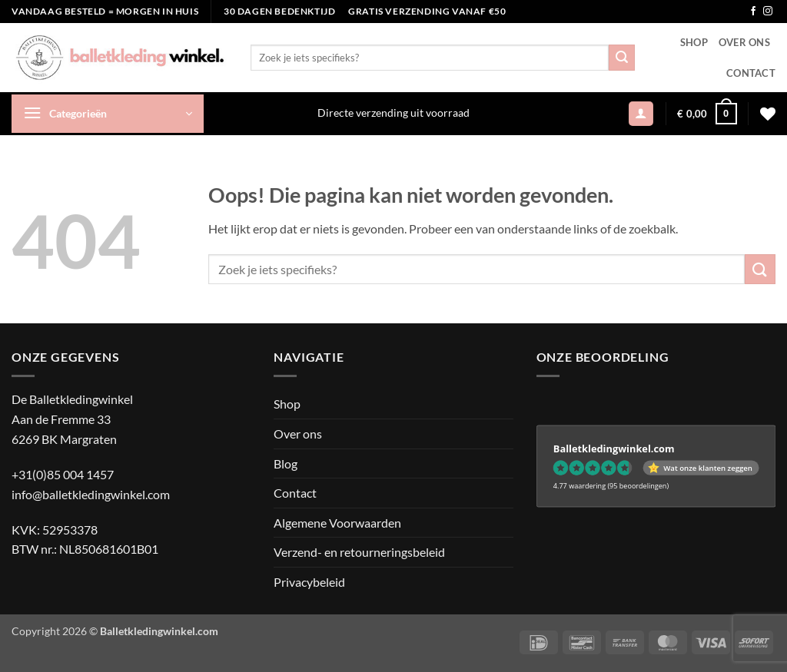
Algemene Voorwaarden (337, 523)
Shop (694, 42)
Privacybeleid (309, 582)
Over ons (744, 42)
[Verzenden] (622, 58)
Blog (286, 463)
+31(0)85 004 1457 (63, 474)
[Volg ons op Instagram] (768, 12)
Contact (751, 73)
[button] (108, 114)
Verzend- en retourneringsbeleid (359, 552)
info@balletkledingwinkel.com (91, 494)
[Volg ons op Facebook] (753, 12)
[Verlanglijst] (768, 114)
